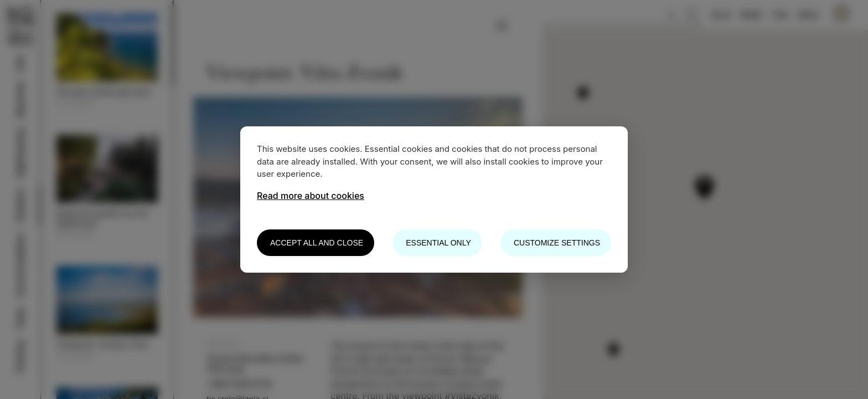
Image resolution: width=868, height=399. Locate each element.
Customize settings (557, 243)
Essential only (438, 243)
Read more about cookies (311, 196)
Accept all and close (317, 243)
